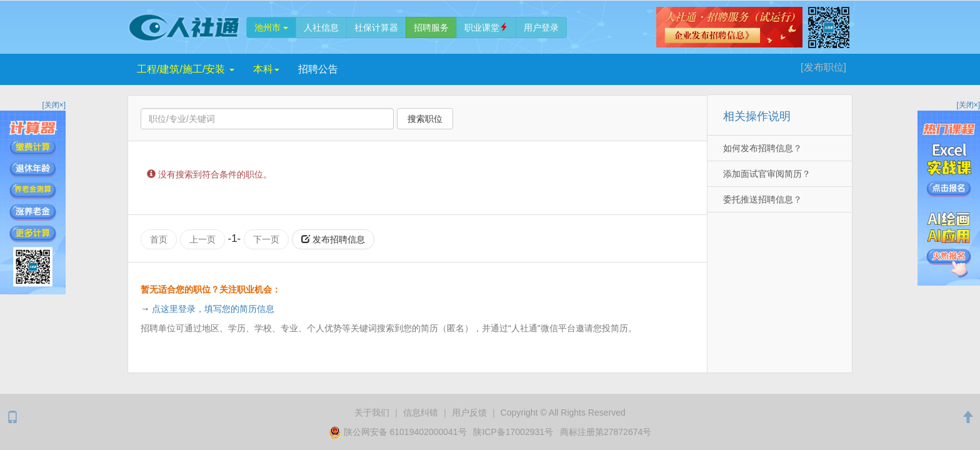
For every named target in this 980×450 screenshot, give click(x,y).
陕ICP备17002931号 (513, 432)
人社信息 (321, 27)
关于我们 (372, 412)
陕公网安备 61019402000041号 (399, 432)
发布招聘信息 (333, 239)
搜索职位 (425, 119)
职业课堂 (486, 27)
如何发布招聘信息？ (762, 148)
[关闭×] (54, 105)
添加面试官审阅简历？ (767, 174)
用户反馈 (469, 412)
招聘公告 (318, 69)
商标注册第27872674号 (606, 432)
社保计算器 (376, 27)
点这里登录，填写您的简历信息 (213, 309)
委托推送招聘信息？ (762, 199)
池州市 (271, 27)
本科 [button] (266, 69)
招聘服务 (431, 27)
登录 (541, 27)
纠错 (421, 412)
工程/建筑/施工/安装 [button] (186, 69)
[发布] (823, 67)
